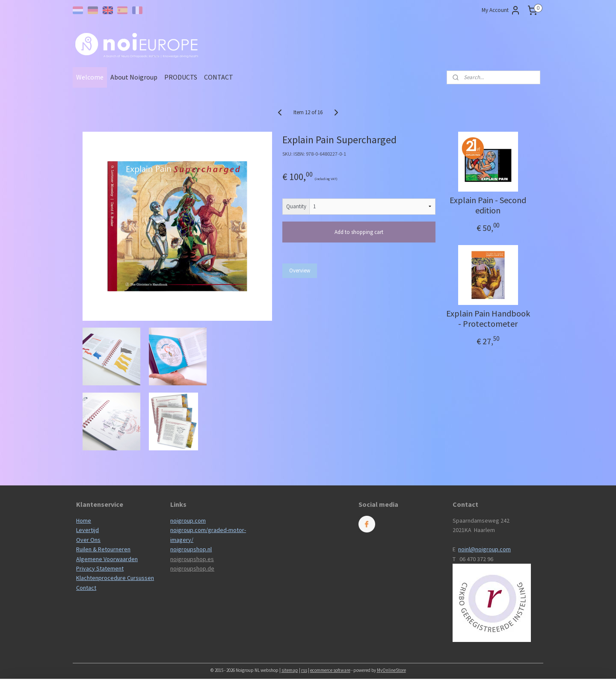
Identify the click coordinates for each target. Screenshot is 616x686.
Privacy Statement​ (100, 568)
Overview (300, 271)
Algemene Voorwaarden (107, 559)
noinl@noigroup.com (484, 549)
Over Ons (88, 540)
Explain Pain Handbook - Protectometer (488, 319)
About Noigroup (134, 77)
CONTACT (219, 77)
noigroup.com (188, 520)
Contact (86, 588)
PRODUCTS (181, 77)
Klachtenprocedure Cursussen (115, 578)
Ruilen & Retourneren (103, 549)
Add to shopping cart (359, 232)
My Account (501, 10)
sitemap (290, 670)
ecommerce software (330, 670)
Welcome (90, 77)
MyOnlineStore (391, 670)
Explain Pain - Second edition (488, 205)
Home (84, 520)
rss (304, 670)
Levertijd (87, 530)
